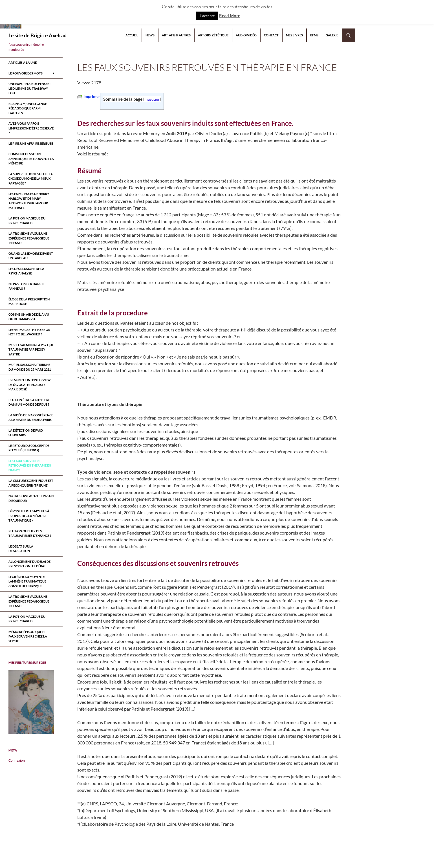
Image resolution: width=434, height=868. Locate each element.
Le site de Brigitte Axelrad (38, 35)
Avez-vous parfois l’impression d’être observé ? (31, 128)
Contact (271, 35)
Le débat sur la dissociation (21, 549)
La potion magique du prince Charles (27, 221)
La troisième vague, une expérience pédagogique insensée (29, 238)
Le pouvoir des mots (26, 73)
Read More (230, 16)
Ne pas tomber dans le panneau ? (27, 286)
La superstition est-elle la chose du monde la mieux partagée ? (31, 179)
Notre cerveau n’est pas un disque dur (31, 498)
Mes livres (294, 35)
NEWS (150, 35)
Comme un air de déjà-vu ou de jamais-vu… (29, 317)
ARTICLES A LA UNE (23, 62)
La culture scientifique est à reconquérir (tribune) (31, 483)
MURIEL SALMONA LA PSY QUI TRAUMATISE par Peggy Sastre (31, 350)
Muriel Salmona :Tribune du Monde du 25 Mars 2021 (30, 367)
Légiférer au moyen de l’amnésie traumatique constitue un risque (27, 581)
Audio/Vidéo (246, 35)
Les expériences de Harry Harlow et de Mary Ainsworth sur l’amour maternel (29, 201)
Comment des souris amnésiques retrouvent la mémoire (31, 159)
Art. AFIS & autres (176, 35)
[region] (31, 702)
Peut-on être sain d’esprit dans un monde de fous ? (30, 402)
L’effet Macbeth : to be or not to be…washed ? (29, 332)
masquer (152, 99)
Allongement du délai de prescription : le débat (29, 564)
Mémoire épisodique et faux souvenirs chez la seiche (28, 636)
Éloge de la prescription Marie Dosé (29, 302)
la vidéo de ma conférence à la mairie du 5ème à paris (31, 417)
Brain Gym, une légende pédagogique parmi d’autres (28, 108)
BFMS (314, 35)
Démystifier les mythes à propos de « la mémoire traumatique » (29, 516)
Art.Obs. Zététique (213, 35)
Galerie (332, 35)
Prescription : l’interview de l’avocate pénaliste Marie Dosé (30, 384)
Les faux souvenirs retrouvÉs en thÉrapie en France (30, 465)
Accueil (132, 35)
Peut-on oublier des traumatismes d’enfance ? (30, 533)
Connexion (17, 760)
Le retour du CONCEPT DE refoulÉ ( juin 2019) (29, 448)
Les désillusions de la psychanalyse (26, 271)
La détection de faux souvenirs (26, 433)
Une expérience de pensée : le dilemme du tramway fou (29, 88)
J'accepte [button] (207, 16)
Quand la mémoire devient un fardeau (31, 256)
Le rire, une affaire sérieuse (31, 143)
